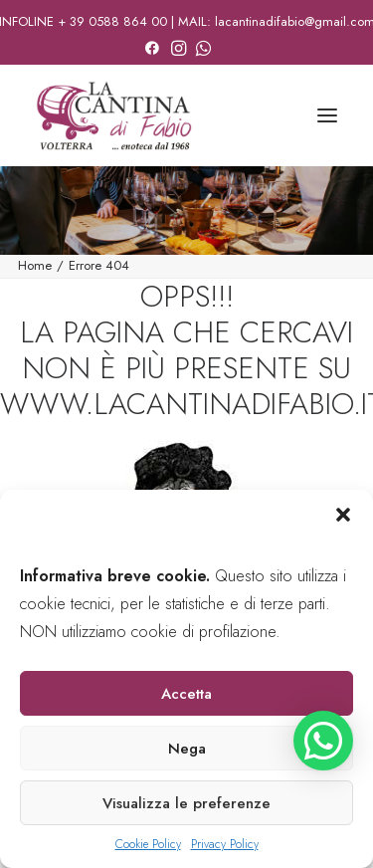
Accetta (186, 694)
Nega (187, 749)
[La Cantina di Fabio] (114, 115)
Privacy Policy (225, 844)
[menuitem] (152, 45)
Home (35, 265)
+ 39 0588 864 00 (112, 21)
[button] (343, 515)
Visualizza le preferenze (186, 803)
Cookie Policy (148, 844)
